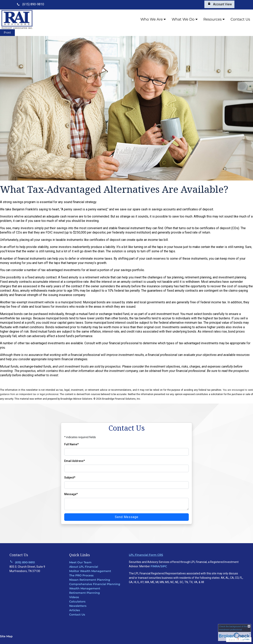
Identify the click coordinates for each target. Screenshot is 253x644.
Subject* (70, 478)
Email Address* (75, 461)
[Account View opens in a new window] (219, 4)
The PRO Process (81, 575)
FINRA (155, 566)
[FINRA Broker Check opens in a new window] (235, 633)
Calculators (77, 601)
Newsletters (78, 606)
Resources (213, 19)
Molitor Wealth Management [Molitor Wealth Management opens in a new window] (90, 571)
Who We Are (152, 19)
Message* (71, 494)
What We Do (183, 19)
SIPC (164, 566)
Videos (74, 597)
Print (7, 33)
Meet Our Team (80, 562)
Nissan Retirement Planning (90, 580)
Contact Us (240, 19)
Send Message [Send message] (127, 517)
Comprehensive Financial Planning (95, 584)
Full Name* (71, 444)
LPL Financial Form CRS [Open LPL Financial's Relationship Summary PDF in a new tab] (146, 555)
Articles (75, 610)
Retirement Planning (84, 593)
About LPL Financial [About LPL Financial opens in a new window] (84, 567)
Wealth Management (85, 588)
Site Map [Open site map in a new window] (6, 636)
